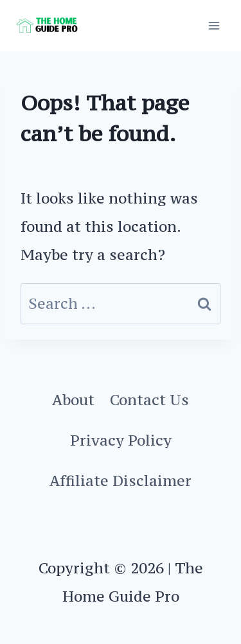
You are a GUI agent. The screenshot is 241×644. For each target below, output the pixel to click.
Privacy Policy (121, 440)
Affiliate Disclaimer (121, 481)
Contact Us (149, 400)
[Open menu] (214, 25)
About (73, 400)
